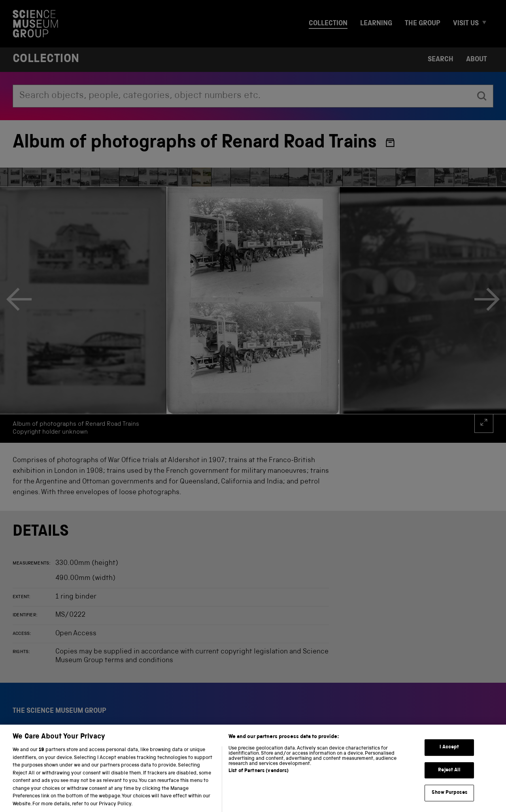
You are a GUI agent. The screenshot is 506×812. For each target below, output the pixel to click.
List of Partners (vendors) (259, 779)
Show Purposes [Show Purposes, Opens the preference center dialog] (449, 801)
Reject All (449, 778)
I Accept (449, 755)
